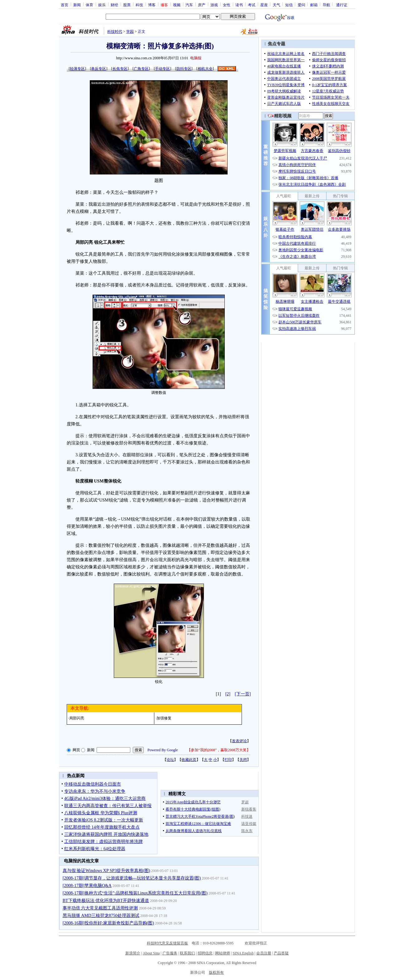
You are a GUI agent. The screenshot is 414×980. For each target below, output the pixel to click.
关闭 (243, 760)
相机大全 (205, 69)
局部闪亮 (77, 718)
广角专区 (141, 69)
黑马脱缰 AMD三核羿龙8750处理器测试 (101, 916)
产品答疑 (281, 953)
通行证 (342, 5)
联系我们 (187, 953)
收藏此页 (189, 760)
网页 (76, 750)
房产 (202, 5)
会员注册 (264, 953)
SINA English (243, 953)
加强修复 (164, 718)
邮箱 (314, 5)
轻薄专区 (77, 69)
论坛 (170, 760)
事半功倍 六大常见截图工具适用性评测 (100, 908)
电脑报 (196, 58)
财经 (114, 5)
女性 (227, 5)
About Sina (151, 953)
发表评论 (239, 741)
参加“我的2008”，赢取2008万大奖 (219, 750)
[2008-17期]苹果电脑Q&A (87, 886)
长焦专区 (120, 69)
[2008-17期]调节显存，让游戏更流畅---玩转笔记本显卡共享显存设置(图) (132, 878)
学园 (130, 32)
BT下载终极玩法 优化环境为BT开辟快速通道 (106, 901)
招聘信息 (205, 953)
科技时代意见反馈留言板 (167, 943)
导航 (326, 5)
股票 (127, 5)
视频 (177, 5)
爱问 (301, 5)
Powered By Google (163, 750)
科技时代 (115, 32)
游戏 (214, 5)
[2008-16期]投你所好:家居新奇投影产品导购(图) (108, 923)
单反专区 (99, 69)
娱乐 (102, 5)
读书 (239, 5)
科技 (139, 5)
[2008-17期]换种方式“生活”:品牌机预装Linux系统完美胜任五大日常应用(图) (135, 893)
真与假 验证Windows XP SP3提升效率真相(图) (106, 871)
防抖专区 (184, 69)
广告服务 (170, 953)
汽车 (189, 5)
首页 (65, 5)
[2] (228, 694)
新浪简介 (133, 953)
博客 (152, 5)
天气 (277, 5)
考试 (252, 5)
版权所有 (216, 973)
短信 (289, 5)
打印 (228, 760)
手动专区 (162, 69)
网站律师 (223, 953)
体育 (89, 5)
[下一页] (243, 694)
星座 (264, 5)
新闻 (77, 5)
